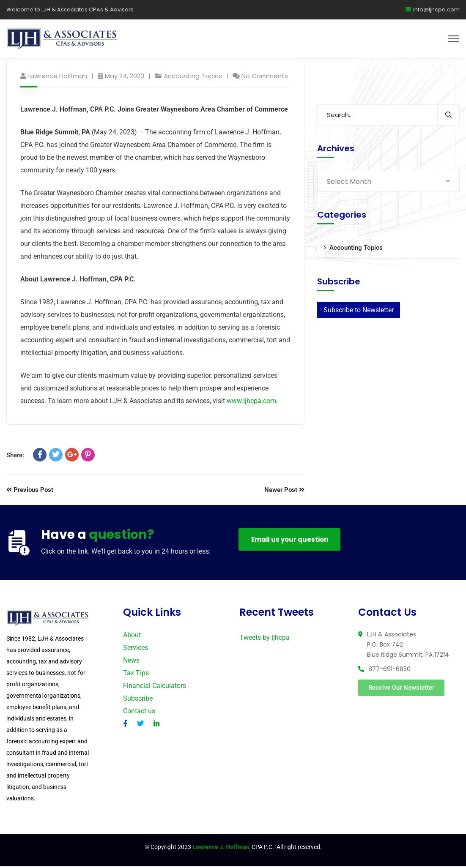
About (132, 637)
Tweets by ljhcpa (265, 639)
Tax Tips (136, 675)
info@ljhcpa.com (433, 10)
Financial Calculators (155, 687)
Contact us (139, 713)
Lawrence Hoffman (57, 78)
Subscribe (138, 700)
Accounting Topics (193, 78)
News (131, 662)
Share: (15, 457)
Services (136, 649)
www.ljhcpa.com (251, 403)
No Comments (265, 78)
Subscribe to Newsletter (359, 312)
